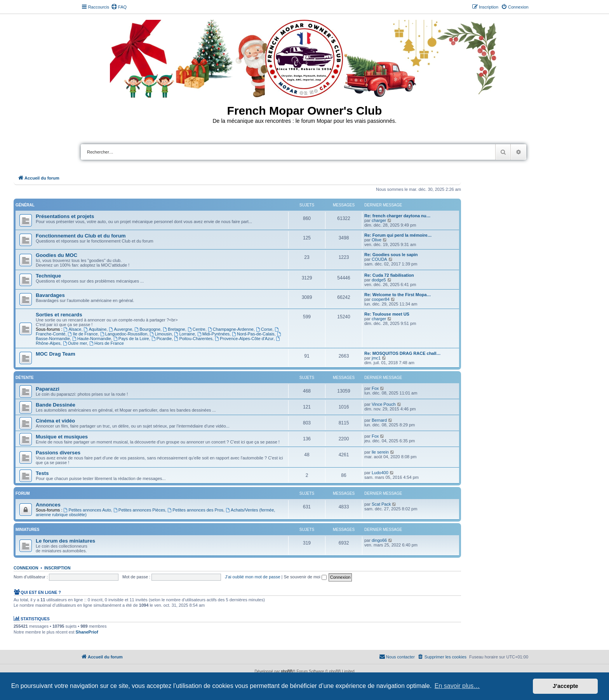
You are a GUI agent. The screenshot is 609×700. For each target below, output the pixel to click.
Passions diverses (58, 453)
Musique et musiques (62, 437)
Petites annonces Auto (87, 510)
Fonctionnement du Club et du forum (81, 236)
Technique (48, 276)
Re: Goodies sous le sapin (391, 255)
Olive (377, 240)
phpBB (287, 671)
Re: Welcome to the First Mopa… (398, 295)
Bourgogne (147, 329)
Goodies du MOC (57, 255)
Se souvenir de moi (305, 577)
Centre (197, 329)
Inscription (57, 568)
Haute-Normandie (92, 339)
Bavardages (50, 295)
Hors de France (107, 343)
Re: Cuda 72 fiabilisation (389, 275)
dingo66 (379, 540)
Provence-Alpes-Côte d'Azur (244, 339)
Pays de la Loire (131, 339)
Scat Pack (381, 504)
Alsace (73, 329)
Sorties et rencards (59, 315)
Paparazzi (48, 389)
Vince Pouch (384, 404)
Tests (42, 473)
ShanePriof (87, 632)
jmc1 (376, 358)
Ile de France (83, 334)
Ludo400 (380, 473)
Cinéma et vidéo (55, 421)
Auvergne (120, 329)
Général (25, 205)
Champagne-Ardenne (231, 329)
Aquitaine (95, 329)
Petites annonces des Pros (195, 510)
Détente (25, 378)
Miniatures (27, 530)
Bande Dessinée (56, 405)
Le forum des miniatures (65, 541)
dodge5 (379, 280)
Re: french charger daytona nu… (398, 216)
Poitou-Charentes (193, 339)
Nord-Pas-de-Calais (253, 334)
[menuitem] (119, 7)
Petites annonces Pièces (139, 510)
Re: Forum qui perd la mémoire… (398, 235)
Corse (264, 329)
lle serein (380, 452)
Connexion (26, 568)
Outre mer (75, 343)
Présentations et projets (65, 216)
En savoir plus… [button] (457, 686)
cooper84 (381, 299)
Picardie (162, 339)
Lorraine (185, 334)
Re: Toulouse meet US (387, 314)
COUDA (379, 259)
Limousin (161, 334)
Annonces (48, 505)
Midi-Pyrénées (213, 334)
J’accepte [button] (565, 686)
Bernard (379, 420)
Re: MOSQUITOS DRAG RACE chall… (403, 353)
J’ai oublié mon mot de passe (252, 577)
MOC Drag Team (56, 354)
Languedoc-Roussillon (124, 334)
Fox (375, 388)
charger (379, 220)
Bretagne (174, 329)
